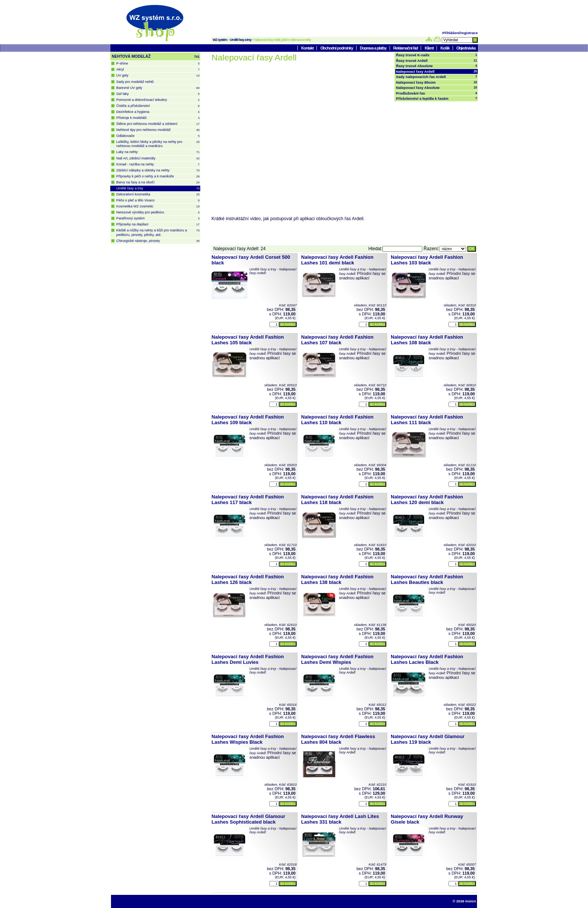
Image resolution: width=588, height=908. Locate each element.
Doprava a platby (374, 48)
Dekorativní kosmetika (158, 194)
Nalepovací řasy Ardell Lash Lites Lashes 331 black (340, 819)
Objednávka (466, 48)
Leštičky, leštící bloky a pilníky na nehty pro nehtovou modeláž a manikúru (158, 144)
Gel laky (158, 94)
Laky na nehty (158, 152)
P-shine (158, 64)
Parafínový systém (158, 218)
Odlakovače (158, 136)
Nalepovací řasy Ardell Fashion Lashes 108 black (427, 340)
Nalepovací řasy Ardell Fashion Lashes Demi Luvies (248, 659)
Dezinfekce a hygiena (158, 112)
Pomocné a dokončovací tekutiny (158, 100)
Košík (445, 48)
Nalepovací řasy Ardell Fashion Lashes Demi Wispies (337, 659)
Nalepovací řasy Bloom (436, 83)
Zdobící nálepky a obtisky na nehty (158, 170)
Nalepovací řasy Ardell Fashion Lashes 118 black (337, 500)
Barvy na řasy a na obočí (158, 182)
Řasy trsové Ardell (436, 61)
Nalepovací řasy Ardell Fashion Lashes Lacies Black (427, 659)
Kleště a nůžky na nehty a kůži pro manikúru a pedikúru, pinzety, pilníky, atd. (158, 232)
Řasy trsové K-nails (436, 55)
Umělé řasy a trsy (241, 40)
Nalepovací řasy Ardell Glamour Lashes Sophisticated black (248, 819)
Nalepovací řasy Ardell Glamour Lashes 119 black (428, 739)
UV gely (158, 76)
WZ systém (220, 40)
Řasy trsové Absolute (436, 66)
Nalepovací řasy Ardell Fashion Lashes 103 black (427, 260)
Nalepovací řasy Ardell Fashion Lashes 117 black (248, 500)
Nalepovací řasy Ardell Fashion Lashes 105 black (248, 340)
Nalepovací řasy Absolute (436, 88)
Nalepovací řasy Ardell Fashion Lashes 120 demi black (427, 500)
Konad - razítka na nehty (158, 164)
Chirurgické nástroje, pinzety (158, 241)
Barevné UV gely (158, 88)
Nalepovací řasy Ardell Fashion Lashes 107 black (337, 340)
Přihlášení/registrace (460, 33)
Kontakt (308, 48)
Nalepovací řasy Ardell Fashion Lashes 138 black (337, 579)
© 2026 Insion (464, 901)
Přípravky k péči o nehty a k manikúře (158, 176)
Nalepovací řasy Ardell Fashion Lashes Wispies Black (248, 739)
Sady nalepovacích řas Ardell (436, 77)
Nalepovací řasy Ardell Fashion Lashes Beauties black (427, 579)
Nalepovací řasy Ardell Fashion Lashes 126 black (248, 579)
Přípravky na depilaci (158, 224)
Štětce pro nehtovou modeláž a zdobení (158, 124)
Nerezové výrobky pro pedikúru (158, 212)
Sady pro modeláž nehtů (135, 82)
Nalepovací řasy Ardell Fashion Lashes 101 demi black (337, 260)
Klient (429, 48)
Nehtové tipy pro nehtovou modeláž (158, 130)
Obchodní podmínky (337, 48)
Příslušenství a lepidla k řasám (436, 99)
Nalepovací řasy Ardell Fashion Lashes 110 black (337, 420)
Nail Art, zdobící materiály (158, 158)
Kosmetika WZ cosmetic (158, 206)
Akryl (158, 70)
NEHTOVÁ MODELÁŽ (156, 57)
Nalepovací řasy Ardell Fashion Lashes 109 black (248, 420)
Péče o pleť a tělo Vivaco (158, 200)
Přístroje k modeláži (158, 118)
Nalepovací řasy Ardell (436, 72)
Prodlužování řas (436, 93)
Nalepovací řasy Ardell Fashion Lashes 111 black (427, 420)
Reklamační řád (406, 48)
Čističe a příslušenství (158, 106)
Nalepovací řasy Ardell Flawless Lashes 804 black (338, 739)
